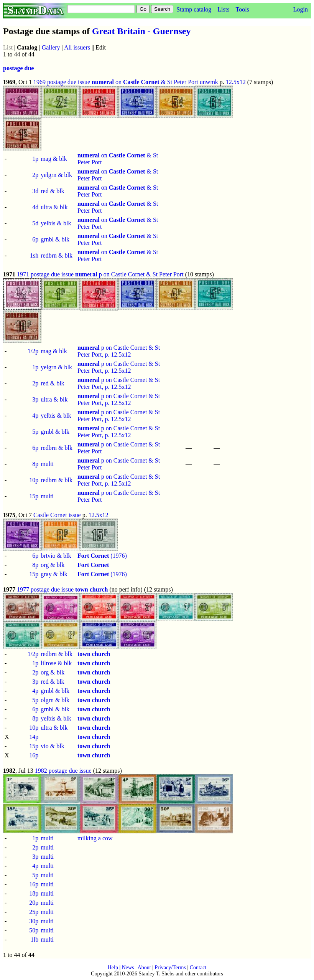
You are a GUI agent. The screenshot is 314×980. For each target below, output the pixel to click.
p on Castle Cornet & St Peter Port (129, 274)
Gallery (51, 47)
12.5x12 (236, 82)
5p (35, 432)
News (128, 968)
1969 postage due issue (62, 82)
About (144, 968)
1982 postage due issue (63, 771)
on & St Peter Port (145, 82)
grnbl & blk (55, 239)
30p (34, 921)
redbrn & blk (57, 255)
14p (34, 737)
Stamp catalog (194, 9)
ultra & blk (54, 207)
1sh (34, 255)
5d (35, 223)
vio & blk (52, 746)
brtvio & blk (56, 556)
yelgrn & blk (56, 175)
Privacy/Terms (170, 968)
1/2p (33, 351)
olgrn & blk (55, 700)
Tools (242, 9)
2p (35, 175)
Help (113, 968)
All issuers (77, 47)
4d (35, 207)
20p (34, 903)
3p (35, 399)
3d (35, 191)
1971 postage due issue (45, 274)
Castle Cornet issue (57, 515)
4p (35, 416)
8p (35, 464)
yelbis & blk (56, 223)
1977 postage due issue (45, 589)
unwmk (209, 82)
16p (34, 755)
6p (35, 239)
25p (34, 912)
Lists (223, 9)
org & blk (53, 565)
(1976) (102, 556)
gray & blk (54, 574)
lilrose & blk (56, 663)
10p (34, 480)
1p (35, 159)
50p (34, 930)
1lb (35, 940)
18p (34, 893)
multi (47, 464)
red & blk (52, 191)
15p (34, 496)
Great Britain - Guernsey (141, 31)
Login (301, 9)
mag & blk (54, 159)
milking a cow (95, 838)
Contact (198, 968)
